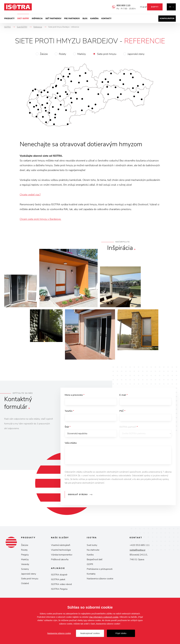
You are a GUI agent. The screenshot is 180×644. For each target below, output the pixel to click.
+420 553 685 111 (140, 546)
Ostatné (25, 584)
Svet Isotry (92, 546)
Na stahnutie (93, 551)
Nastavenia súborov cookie (100, 579)
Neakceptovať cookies (90, 633)
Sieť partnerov (53, 19)
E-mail (123, 395)
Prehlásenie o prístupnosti (100, 570)
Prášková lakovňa (60, 560)
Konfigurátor (167, 19)
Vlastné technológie (61, 551)
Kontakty (106, 19)
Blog (85, 19)
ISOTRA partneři (129, 428)
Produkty (9, 19)
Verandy (25, 565)
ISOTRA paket (58, 580)
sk (170, 7)
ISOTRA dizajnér (59, 576)
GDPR (90, 565)
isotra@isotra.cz (137, 551)
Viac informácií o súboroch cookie (104, 617)
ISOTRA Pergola (59, 590)
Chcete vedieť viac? (30, 195)
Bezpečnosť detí (95, 560)
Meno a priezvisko (75, 395)
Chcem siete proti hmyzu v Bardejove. (40, 219)
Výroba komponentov (62, 556)
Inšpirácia (37, 19)
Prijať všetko (121, 633)
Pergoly (25, 556)
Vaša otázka (71, 445)
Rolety (63, 54)
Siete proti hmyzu (107, 54)
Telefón (69, 412)
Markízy (82, 54)
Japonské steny (136, 54)
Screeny (25, 570)
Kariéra (94, 19)
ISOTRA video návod (61, 585)
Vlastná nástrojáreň (61, 546)
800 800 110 (119, 5)
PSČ (122, 412)
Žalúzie (44, 54)
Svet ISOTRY (23, 19)
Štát (68, 428)
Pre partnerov (72, 19)
